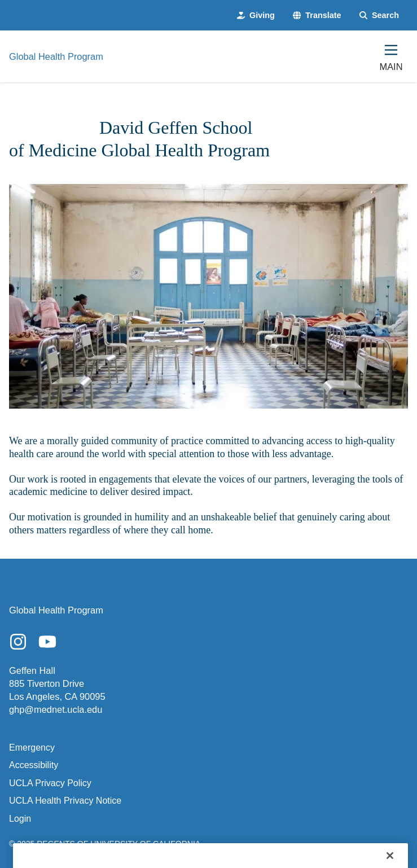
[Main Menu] (391, 56)
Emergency (32, 748)
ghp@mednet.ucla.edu (56, 709)
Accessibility (34, 765)
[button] (317, 15)
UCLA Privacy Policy (50, 783)
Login (20, 819)
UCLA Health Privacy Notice (65, 801)
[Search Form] (379, 15)
